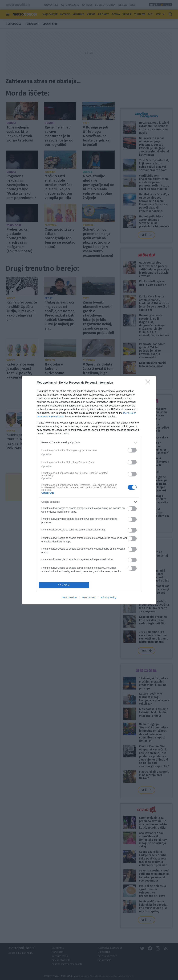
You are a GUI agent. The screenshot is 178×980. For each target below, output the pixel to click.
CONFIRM (64, 585)
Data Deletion (69, 597)
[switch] (132, 450)
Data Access (89, 597)
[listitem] (89, 443)
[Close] (149, 383)
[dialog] (89, 490)
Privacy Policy (109, 597)
